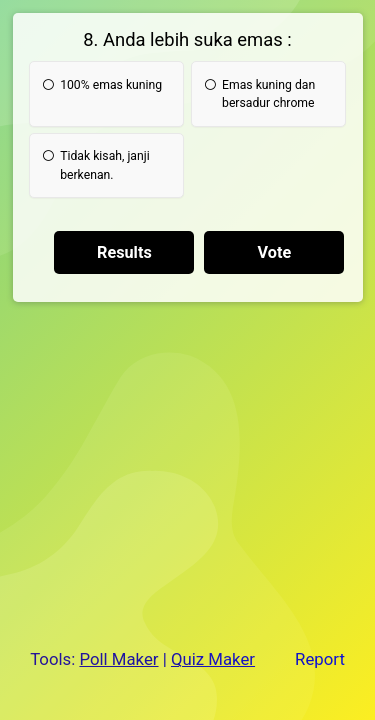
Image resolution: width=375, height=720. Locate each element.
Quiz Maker (213, 659)
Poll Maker (118, 659)
